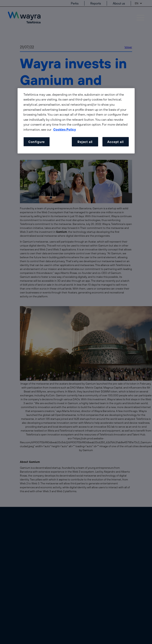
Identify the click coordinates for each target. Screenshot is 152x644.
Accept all (115, 142)
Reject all (85, 142)
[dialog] (76, 121)
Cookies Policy (65, 129)
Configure (36, 142)
